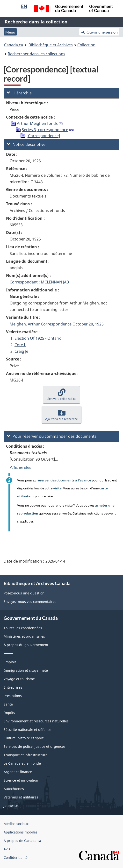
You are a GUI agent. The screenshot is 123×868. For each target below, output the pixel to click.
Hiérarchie (19, 93)
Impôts (9, 713)
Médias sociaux (16, 824)
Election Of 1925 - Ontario (38, 338)
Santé (8, 704)
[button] (61, 395)
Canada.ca (14, 45)
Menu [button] (10, 32)
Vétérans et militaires (21, 797)
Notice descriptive (26, 144)
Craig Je (21, 351)
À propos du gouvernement (26, 645)
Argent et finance (18, 772)
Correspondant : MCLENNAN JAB (39, 282)
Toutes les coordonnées (23, 628)
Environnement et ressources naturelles (36, 721)
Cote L (20, 345)
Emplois (10, 662)
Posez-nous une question (24, 593)
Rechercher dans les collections (36, 54)
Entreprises (13, 687)
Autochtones (14, 789)
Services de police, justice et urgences (35, 746)
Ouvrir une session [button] (99, 32)
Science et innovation (21, 780)
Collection (86, 45)
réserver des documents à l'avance (64, 480)
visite (57, 488)
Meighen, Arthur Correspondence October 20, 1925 (57, 324)
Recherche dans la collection (36, 22)
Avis (7, 849)
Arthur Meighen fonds (37, 123)
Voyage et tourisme (19, 679)
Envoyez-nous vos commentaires (30, 602)
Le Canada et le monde (22, 763)
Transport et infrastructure (25, 755)
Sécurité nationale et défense (27, 730)
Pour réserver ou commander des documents (52, 436)
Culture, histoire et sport (24, 738)
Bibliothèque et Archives (51, 45)
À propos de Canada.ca (22, 841)
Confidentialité (16, 857)
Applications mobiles (21, 832)
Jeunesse (11, 806)
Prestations (13, 696)
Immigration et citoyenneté (26, 670)
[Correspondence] (43, 136)
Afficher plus (20, 467)
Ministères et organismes (24, 636)
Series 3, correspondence (45, 130)
